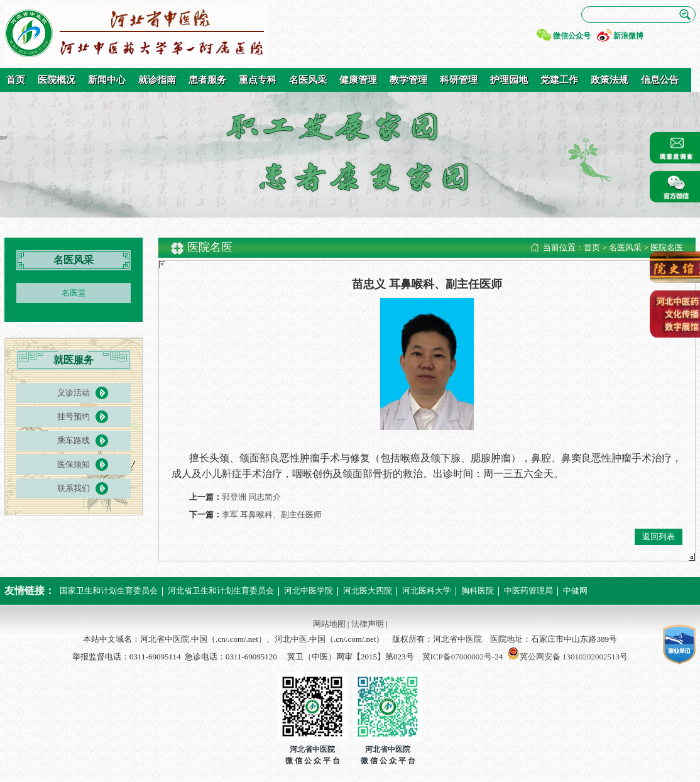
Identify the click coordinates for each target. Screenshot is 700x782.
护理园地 (509, 80)
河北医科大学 (427, 591)
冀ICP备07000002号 (457, 657)
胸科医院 (478, 591)
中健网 (575, 591)
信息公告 (660, 80)
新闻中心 (107, 80)
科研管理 (459, 80)
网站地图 (329, 624)
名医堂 (74, 293)
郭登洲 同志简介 (251, 497)
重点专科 (258, 80)
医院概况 (57, 80)
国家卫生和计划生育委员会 (109, 591)
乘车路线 (74, 440)
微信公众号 (572, 36)
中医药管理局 (528, 591)
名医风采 (308, 80)
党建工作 (559, 80)
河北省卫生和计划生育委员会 (221, 591)
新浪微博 (628, 36)
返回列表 (659, 537)
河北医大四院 (368, 591)
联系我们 (74, 488)
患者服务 (207, 80)
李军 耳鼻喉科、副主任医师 (272, 515)
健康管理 (358, 80)
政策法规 (610, 80)
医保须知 (74, 464)
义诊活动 (74, 393)
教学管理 (408, 80)
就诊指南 (157, 80)
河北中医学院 (309, 591)
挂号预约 (74, 416)
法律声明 (368, 624)
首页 (16, 80)
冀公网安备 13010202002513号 (574, 657)
